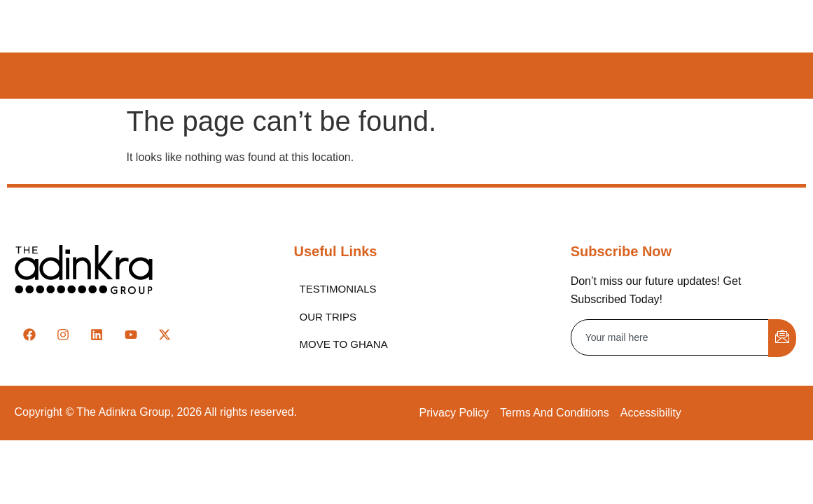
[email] (670, 337)
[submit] (782, 338)
